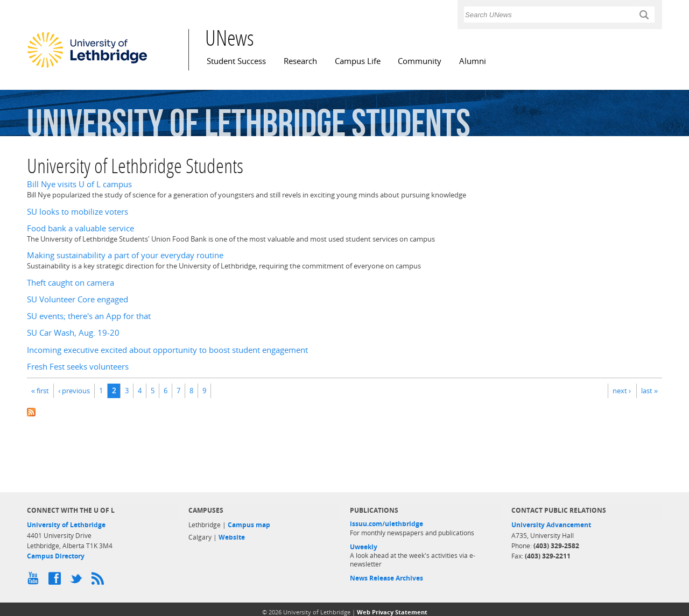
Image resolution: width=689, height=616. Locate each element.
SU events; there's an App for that (89, 316)
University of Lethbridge (66, 525)
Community (420, 61)
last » (649, 391)
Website (232, 537)
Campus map (249, 525)
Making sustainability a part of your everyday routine (125, 255)
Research (300, 61)
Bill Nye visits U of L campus (79, 184)
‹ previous (74, 391)
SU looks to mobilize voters (78, 212)
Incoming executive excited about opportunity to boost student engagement (167, 350)
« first (40, 391)
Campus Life (358, 61)
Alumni (473, 61)
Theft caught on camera (71, 283)
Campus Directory (56, 556)
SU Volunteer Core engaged (78, 299)
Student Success (236, 61)
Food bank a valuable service (80, 228)
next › (622, 391)
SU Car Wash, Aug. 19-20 (73, 333)
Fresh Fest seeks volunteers (78, 367)
